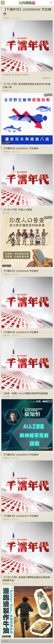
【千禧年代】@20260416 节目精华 (20, 271)
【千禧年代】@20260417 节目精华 (20, 148)
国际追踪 (6, 90)
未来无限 (6, 397)
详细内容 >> (47, 78)
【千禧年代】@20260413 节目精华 (20, 516)
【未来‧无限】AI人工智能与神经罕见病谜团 (25, 393)
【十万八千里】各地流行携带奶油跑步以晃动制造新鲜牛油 (26, 579)
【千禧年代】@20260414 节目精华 (20, 455)
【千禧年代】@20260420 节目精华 (27, 12)
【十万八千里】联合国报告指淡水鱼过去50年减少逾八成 (26, 86)
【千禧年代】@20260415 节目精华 (20, 332)
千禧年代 (7, 18)
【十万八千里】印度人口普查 (17, 210)
